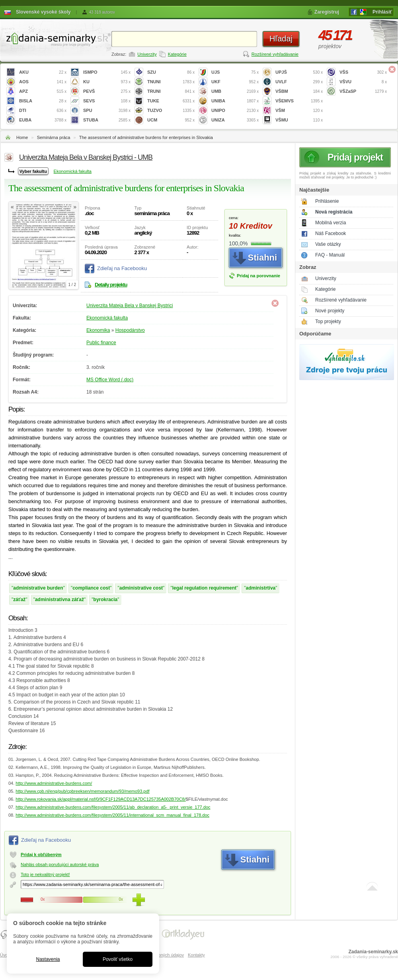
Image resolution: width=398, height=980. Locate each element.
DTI (43, 111)
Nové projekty (330, 311)
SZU (171, 72)
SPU (107, 111)
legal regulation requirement (204, 588)
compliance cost (91, 588)
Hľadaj (281, 39)
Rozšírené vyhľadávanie (275, 54)
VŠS (363, 72)
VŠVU (363, 82)
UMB (235, 91)
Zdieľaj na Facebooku (122, 268)
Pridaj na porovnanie (259, 276)
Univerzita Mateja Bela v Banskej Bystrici (130, 306)
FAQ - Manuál (330, 255)
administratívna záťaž (60, 600)
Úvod (5, 955)
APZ (43, 91)
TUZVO (171, 111)
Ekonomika (98, 330)
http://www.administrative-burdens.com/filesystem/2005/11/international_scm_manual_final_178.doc (112, 815)
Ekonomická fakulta (73, 171)
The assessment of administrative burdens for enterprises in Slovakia (146, 137)
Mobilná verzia (331, 223)
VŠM (299, 111)
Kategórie (177, 54)
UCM (171, 120)
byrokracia (106, 600)
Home (22, 137)
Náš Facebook (331, 233)
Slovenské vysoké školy (43, 12)
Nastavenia (48, 959)
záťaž (19, 600)
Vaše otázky (328, 244)
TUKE (171, 101)
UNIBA (235, 101)
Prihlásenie (327, 201)
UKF (235, 82)
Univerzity (147, 54)
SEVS (107, 101)
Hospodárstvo (130, 330)
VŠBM (299, 91)
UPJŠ (299, 72)
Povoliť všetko (118, 959)
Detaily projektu (111, 285)
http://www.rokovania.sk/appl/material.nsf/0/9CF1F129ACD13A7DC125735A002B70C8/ (100, 799)
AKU (43, 72)
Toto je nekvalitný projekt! (45, 874)
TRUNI (171, 91)
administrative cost (141, 588)
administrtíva (261, 588)
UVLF (299, 82)
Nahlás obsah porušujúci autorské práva (60, 864)
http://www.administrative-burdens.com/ (54, 783)
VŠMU (299, 120)
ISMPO (107, 72)
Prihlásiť (382, 12)
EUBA (43, 120)
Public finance (101, 343)
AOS (43, 82)
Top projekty (328, 321)
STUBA (107, 120)
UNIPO (235, 111)
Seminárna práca (54, 137)
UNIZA (235, 120)
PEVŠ (107, 91)
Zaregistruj (327, 12)
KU (107, 82)
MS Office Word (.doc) (110, 380)
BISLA (43, 101)
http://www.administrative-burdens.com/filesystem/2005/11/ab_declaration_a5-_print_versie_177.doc (113, 807)
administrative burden (38, 588)
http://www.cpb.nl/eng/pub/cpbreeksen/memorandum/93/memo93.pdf (82, 791)
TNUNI (171, 82)
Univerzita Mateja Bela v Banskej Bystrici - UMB (86, 157)
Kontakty (196, 955)
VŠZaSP (363, 91)
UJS (235, 72)
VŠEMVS (299, 101)
